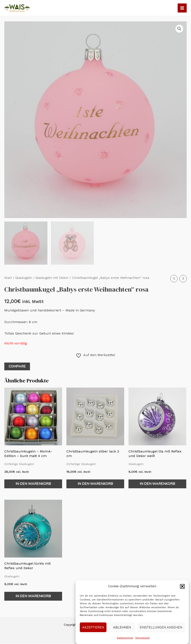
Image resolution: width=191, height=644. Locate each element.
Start (8, 278)
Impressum (143, 638)
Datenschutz (125, 638)
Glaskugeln (24, 278)
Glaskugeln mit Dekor (52, 278)
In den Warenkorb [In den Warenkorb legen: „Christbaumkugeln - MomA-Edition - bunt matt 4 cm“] (33, 484)
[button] (182, 586)
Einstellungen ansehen (161, 627)
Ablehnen (122, 627)
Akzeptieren (93, 627)
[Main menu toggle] (182, 8)
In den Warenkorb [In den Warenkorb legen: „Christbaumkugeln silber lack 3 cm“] (95, 484)
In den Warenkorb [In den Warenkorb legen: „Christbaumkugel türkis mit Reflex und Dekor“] (33, 597)
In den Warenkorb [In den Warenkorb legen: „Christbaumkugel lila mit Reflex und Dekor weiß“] (157, 484)
